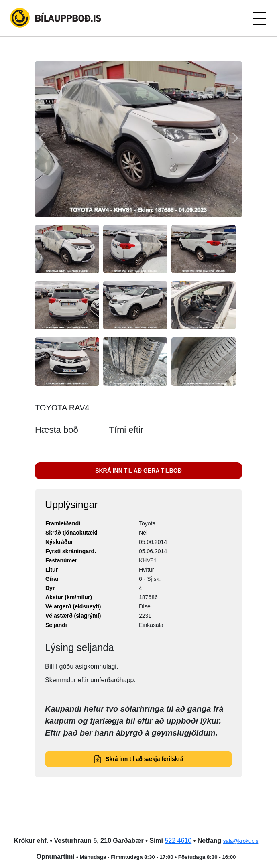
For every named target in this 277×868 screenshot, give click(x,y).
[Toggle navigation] (259, 18)
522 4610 (178, 841)
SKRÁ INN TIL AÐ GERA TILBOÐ (138, 471)
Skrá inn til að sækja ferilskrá (138, 759)
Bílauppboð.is (56, 18)
